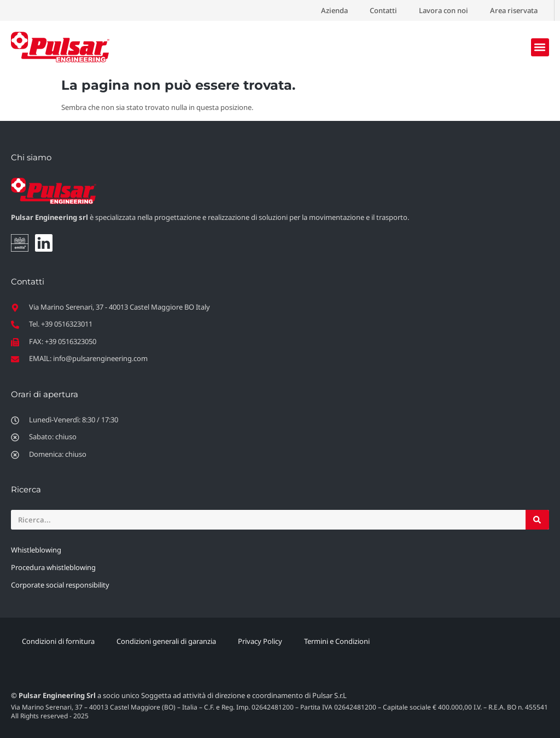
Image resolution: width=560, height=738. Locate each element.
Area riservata (514, 10)
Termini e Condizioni (337, 641)
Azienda (334, 10)
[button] (540, 47)
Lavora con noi (444, 10)
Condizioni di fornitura (58, 641)
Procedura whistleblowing (53, 567)
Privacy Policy (260, 641)
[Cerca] (537, 520)
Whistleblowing (36, 550)
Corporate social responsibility (60, 585)
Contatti (383, 10)
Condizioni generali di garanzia (166, 641)
